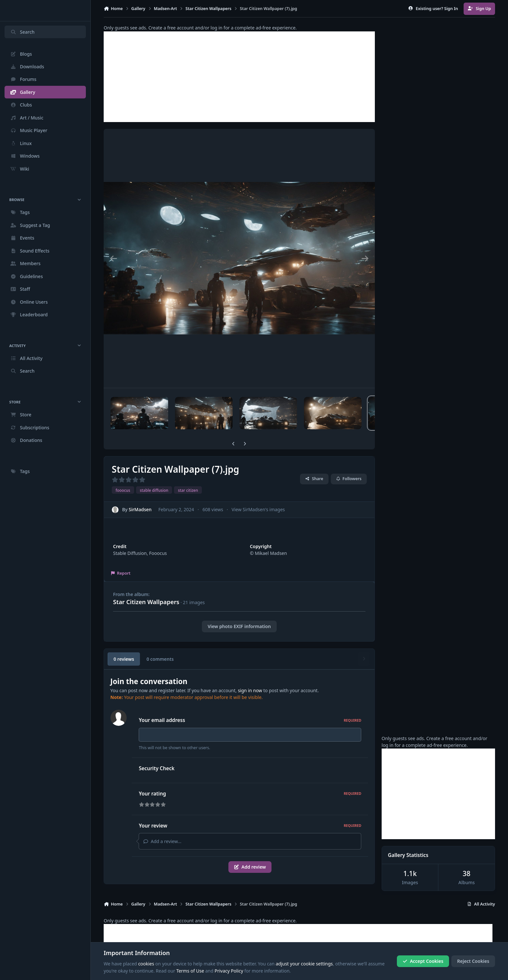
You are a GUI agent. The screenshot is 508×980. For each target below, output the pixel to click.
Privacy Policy (229, 971)
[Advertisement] (239, 77)
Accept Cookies (423, 961)
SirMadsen (140, 509)
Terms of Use (190, 971)
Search (22, 32)
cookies (146, 964)
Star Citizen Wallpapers (146, 602)
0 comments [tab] (160, 659)
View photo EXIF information (239, 626)
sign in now (250, 690)
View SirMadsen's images (258, 509)
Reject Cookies (473, 961)
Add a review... (162, 841)
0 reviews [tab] (124, 659)
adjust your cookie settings (304, 964)
